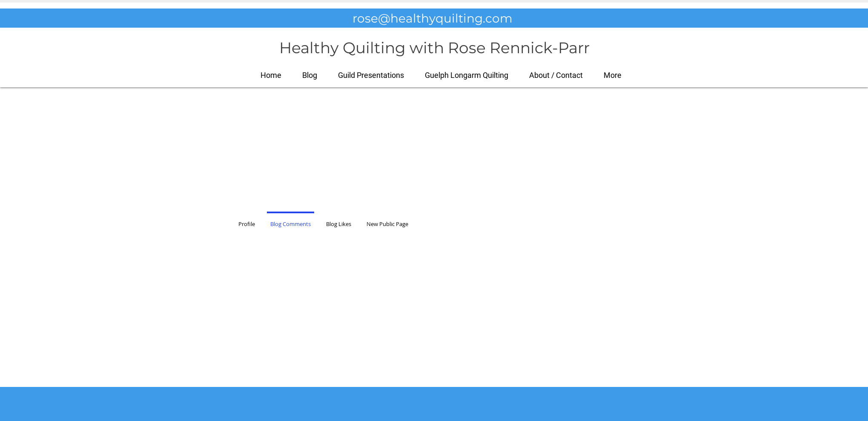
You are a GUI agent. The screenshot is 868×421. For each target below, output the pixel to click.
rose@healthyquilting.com (433, 18)
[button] (613, 75)
